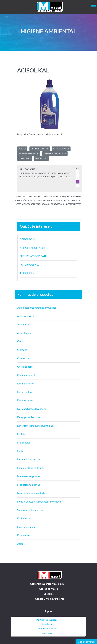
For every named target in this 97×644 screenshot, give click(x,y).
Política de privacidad (47, 620)
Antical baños (25, 333)
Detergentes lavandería (30, 417)
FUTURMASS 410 (29, 265)
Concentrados (25, 358)
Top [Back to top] (49, 611)
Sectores (49, 594)
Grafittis (22, 451)
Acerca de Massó (48, 589)
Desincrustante (40, 149)
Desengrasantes (26, 384)
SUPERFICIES (41, 158)
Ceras (20, 341)
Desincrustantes (26, 392)
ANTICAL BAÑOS (61, 149)
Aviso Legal (47, 624)
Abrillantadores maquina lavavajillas (37, 308)
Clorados (22, 350)
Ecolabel (22, 434)
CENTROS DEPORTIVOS (55, 154)
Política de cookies (47, 629)
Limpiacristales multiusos (31, 468)
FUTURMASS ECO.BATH (33, 256)
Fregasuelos (24, 443)
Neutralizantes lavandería (31, 493)
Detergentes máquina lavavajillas (35, 426)
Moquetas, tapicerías (29, 485)
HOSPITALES (25, 158)
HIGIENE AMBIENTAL (29, 154)
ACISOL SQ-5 (27, 239)
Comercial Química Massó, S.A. (47, 584)
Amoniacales (24, 324)
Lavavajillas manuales (29, 459)
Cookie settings (86, 642)
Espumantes (24, 535)
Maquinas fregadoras (29, 476)
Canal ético (47, 633)
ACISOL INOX (28, 273)
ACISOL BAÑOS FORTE (33, 248)
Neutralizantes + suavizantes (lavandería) (39, 502)
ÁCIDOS (22, 149)
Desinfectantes (25, 400)
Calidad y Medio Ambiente (50, 599)
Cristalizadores (25, 367)
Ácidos (21, 544)
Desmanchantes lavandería (32, 409)
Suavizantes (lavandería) (30, 510)
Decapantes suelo (27, 375)
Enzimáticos (24, 518)
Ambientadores (26, 316)
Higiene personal (26, 527)
